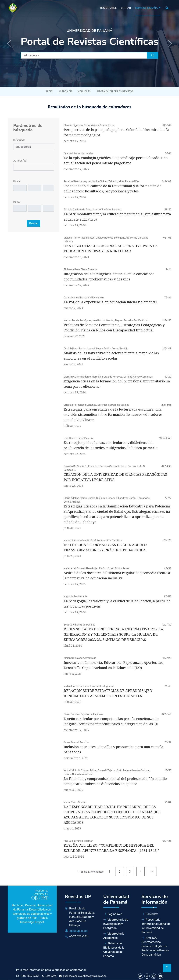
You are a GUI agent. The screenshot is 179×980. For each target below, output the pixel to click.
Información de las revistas (115, 92)
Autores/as (20, 161)
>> (152, 872)
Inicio (49, 92)
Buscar (34, 223)
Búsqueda (19, 140)
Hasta (17, 202)
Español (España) (147, 8)
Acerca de (65, 92)
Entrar (126, 8)
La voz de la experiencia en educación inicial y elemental (110, 302)
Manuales (84, 92)
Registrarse (108, 8)
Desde (17, 181)
